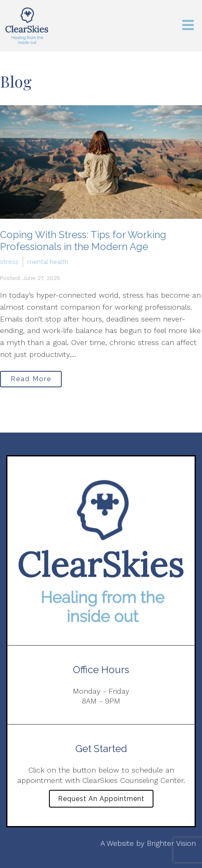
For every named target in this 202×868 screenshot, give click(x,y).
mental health (48, 262)
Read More (31, 379)
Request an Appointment (101, 799)
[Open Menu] (188, 26)
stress (9, 262)
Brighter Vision (171, 843)
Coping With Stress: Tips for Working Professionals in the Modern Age (83, 241)
